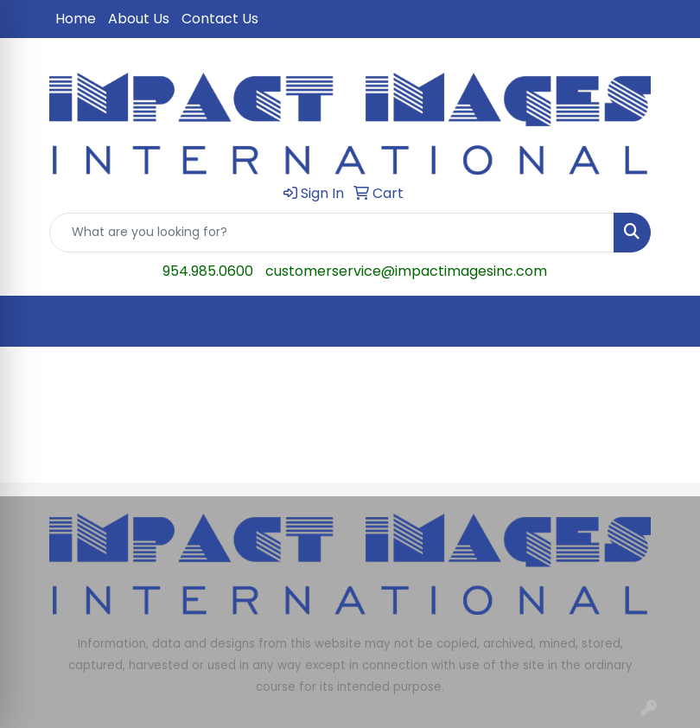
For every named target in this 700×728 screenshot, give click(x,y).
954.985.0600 (208, 271)
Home (76, 19)
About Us (139, 19)
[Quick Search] (332, 233)
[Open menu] (665, 321)
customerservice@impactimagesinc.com (406, 271)
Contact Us (220, 19)
